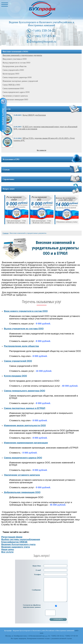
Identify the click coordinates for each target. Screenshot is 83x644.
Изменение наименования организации (26, 443)
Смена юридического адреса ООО (16, 92)
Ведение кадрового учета (16, 547)
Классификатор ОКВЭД (14, 542)
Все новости (41, 150)
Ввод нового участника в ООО (15, 59)
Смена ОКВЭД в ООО (11, 85)
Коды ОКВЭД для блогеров (34, 115)
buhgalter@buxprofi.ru (44, 42)
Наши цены (8, 549)
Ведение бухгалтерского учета (18, 544)
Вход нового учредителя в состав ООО (26, 311)
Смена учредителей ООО (18, 361)
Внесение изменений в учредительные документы (22, 55)
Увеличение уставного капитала (15, 96)
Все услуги (7, 552)
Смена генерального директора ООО (17, 77)
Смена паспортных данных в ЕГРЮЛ (25, 408)
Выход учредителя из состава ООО (16, 63)
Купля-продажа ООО (11, 74)
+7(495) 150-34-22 (57, 636)
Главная (6, 233)
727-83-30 (43, 36)
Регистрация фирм (12, 537)
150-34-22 (43, 30)
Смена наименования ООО (13, 88)
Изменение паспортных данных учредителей (20, 81)
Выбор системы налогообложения (21, 539)
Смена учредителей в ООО (13, 70)
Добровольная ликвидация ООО (15, 100)
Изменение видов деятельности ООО (25, 425)
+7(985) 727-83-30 (71, 636)
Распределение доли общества (15, 66)
